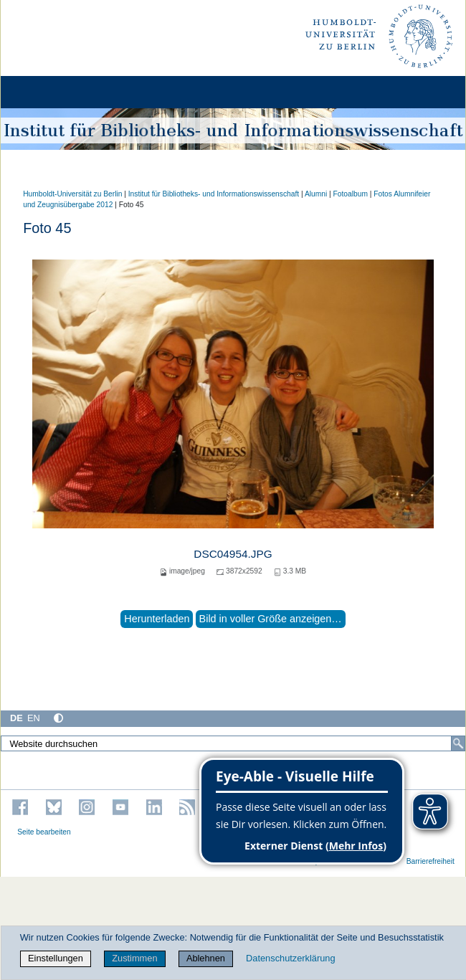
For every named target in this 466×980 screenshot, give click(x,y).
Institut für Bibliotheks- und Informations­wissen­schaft (214, 194)
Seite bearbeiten (44, 832)
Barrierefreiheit (431, 861)
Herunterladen (157, 619)
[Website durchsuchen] (233, 743)
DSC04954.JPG (233, 554)
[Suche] (458, 743)
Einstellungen (56, 958)
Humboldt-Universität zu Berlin (72, 194)
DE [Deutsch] (16, 718)
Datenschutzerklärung (290, 958)
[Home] (52, 92)
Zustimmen (134, 958)
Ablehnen (206, 958)
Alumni (316, 194)
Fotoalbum (351, 194)
